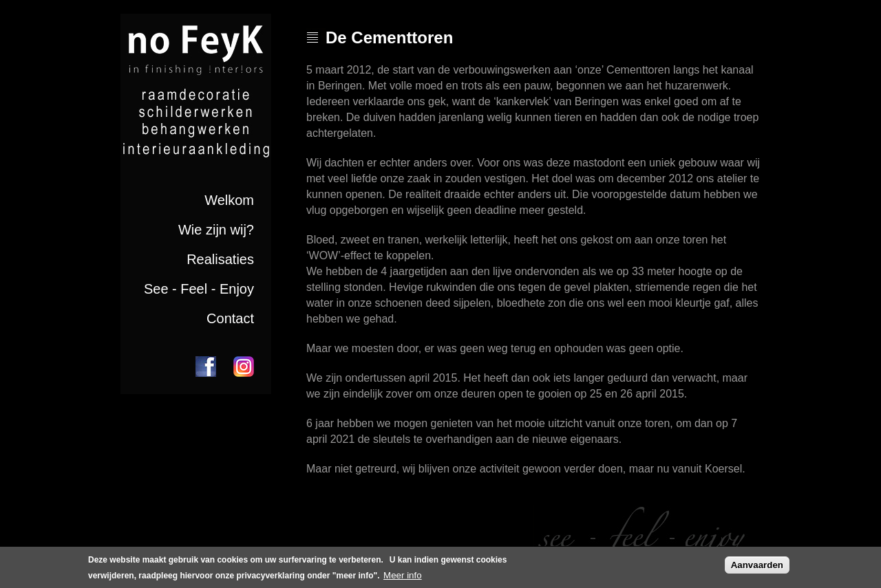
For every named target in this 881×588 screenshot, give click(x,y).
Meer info (403, 577)
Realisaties (220, 259)
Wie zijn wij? (216, 230)
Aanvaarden (757, 566)
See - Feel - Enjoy (199, 289)
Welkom (229, 200)
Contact (230, 318)
